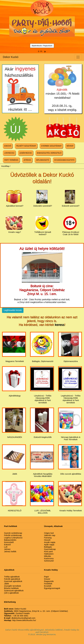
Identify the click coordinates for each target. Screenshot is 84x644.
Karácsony (49, 558)
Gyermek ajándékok (13, 581)
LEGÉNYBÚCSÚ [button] (26, 153)
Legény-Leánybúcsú (13, 538)
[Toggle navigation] (78, 57)
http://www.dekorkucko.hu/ (20, 620)
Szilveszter (49, 561)
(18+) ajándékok (11, 593)
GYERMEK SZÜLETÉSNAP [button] (51, 146)
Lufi (6, 547)
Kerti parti (48, 551)
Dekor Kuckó (11, 57)
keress (60, 325)
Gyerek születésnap (13, 533)
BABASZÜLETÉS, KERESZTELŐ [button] (49, 153)
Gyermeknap (50, 549)
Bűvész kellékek (11, 588)
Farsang (48, 538)
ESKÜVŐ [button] (8, 146)
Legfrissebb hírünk (13, 310)
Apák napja (49, 545)
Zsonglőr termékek (12, 586)
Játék (7, 584)
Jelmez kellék (10, 551)
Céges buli (49, 533)
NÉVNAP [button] (70, 146)
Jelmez (7, 549)
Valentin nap (50, 535)
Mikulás (48, 556)
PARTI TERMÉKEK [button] (11, 160)
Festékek (48, 584)
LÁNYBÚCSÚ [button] (9, 153)
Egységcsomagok (52, 588)
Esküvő (7, 545)
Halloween (49, 554)
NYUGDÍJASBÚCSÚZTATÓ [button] (64, 160)
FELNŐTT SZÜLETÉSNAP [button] (26, 146)
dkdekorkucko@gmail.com (20, 618)
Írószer (47, 579)
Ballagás (48, 547)
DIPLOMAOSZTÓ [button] (43, 160)
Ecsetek (48, 586)
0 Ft (42, 51)
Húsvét (47, 540)
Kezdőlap (5, 166)
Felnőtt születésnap (13, 535)
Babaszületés (10, 540)
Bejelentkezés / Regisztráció (42, 46)
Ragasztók (49, 581)
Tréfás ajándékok (12, 577)
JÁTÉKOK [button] (27, 160)
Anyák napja (50, 542)
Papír (47, 577)
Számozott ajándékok (14, 590)
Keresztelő (9, 542)
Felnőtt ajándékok (12, 579)
